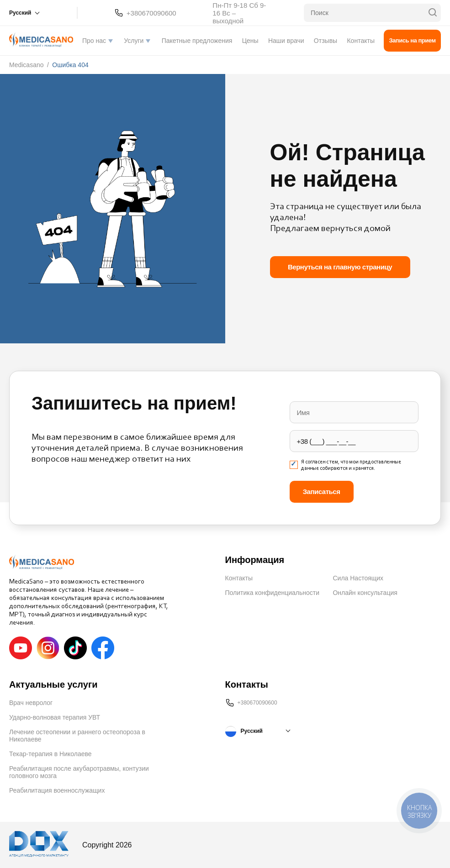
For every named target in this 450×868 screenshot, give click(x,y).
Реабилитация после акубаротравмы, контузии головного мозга (79, 772)
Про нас (94, 41)
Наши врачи (286, 41)
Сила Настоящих (358, 578)
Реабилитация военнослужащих (57, 790)
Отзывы (326, 41)
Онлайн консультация (365, 593)
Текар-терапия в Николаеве (50, 754)
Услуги (134, 41)
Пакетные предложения (197, 41)
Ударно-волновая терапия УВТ (55, 717)
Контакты (360, 41)
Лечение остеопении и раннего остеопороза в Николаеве (77, 736)
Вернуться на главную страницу (340, 267)
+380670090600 (151, 13)
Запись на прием (412, 40)
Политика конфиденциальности (273, 593)
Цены (250, 41)
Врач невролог (31, 703)
